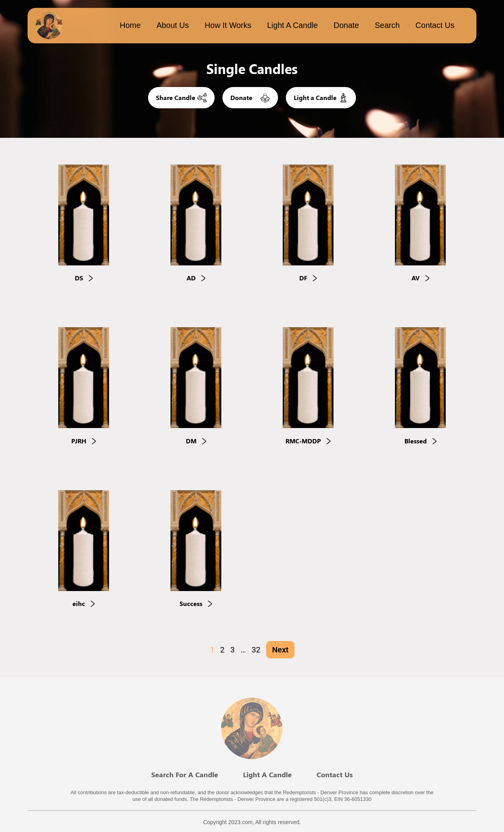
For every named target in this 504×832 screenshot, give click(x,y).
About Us (172, 25)
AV (421, 278)
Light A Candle (267, 775)
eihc (84, 604)
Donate (346, 25)
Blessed (421, 441)
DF (308, 278)
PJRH (84, 441)
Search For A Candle (185, 775)
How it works (228, 25)
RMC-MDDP (308, 441)
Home (130, 25)
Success (196, 604)
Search (387, 25)
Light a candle (292, 25)
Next (280, 650)
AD (196, 278)
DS (84, 278)
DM (196, 441)
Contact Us (435, 25)
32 (256, 650)
